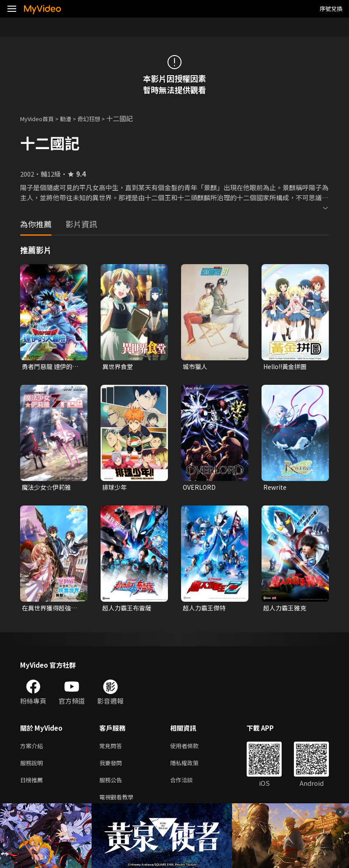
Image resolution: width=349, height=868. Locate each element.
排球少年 (115, 488)
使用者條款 (192, 749)
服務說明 (33, 767)
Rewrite (276, 488)
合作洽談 (188, 786)
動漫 (73, 118)
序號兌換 (331, 9)
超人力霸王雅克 (286, 610)
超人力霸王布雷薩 (129, 610)
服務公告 (112, 786)
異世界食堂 (119, 367)
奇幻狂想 (98, 118)
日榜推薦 (33, 786)
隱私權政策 (192, 767)
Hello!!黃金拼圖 (287, 367)
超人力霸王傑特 (206, 610)
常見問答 (112, 749)
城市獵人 (196, 367)
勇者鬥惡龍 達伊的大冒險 (52, 367)
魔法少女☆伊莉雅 (48, 488)
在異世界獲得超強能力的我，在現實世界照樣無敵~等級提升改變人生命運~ (51, 610)
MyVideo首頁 (40, 118)
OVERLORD (200, 488)
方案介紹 (33, 749)
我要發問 (112, 767)
